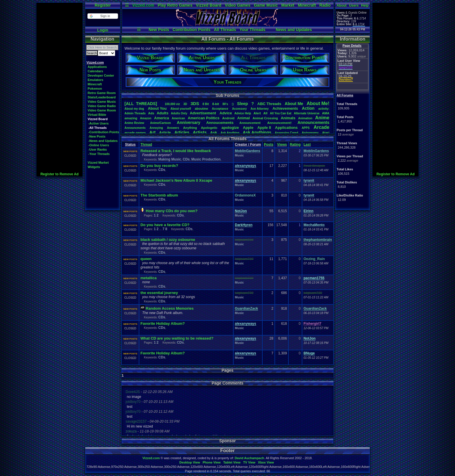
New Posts (159, 30)
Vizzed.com (143, 5)
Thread (146, 145)
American (178, 118)
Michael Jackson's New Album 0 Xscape (176, 180)
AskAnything (230, 133)
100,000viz (172, 104)
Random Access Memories (170, 308)
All (266, 113)
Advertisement (203, 113)
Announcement (250, 123)
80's (225, 104)
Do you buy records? (159, 166)
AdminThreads (135, 113)
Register (103, 5)
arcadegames (135, 133)
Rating (295, 145)
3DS (195, 103)
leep (242, 104)
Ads (151, 113)
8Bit (206, 104)
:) (233, 104)
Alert (257, 113)
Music (239, 155)
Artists (200, 132)
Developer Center (101, 75)
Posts (269, 145)
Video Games (238, 5)
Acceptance (220, 109)
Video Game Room (102, 110)
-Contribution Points (104, 132)
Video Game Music (102, 102)
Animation (305, 118)
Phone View (212, 462)
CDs (186, 159)
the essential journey (159, 293)
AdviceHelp (243, 113)
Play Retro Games (175, 5)
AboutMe (294, 104)
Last (307, 145)
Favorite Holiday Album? (163, 323)
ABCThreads (269, 104)
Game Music (266, 5)
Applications (97, 67)
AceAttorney (259, 109)
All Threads (225, 30)
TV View (249, 462)
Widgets (94, 167)
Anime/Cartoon (160, 123)
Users (354, 6)
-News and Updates (103, 141)
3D (185, 104)
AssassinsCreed (287, 133)
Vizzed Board (209, 5)
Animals (288, 118)
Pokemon (95, 89)
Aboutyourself (181, 109)
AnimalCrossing (265, 118)
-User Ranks (98, 149)
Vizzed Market (98, 163)
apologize (230, 128)
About (342, 6)
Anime (322, 118)
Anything (190, 128)
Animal (243, 118)
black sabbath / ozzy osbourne (168, 240)
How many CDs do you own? (171, 211)
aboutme (201, 109)
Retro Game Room (102, 93)
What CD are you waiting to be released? (177, 338)
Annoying (156, 128)
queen (146, 259)
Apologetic (209, 128)
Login (103, 30)
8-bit (216, 104)
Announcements (313, 122)
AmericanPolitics (204, 118)
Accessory (240, 109)
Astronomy (310, 133)
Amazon (146, 118)
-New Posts (97, 136)
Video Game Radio (102, 106)
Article (165, 132)
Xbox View (266, 462)
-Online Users (99, 145)
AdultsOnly (179, 113)
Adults (162, 113)
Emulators (95, 80)
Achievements (285, 108)
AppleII (264, 128)
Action (308, 108)
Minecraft (307, 5)
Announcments (135, 128)
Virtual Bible (97, 115)
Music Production (206, 159)
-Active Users (98, 123)
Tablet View (232, 462)
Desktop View (190, 462)
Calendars (95, 71)
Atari (326, 133)
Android (228, 118)
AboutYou (157, 108)
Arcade (322, 127)
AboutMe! (318, 103)
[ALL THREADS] (141, 104)
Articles (182, 132)
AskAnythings (257, 132)
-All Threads (98, 128)
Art (153, 132)
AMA (326, 113)
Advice (226, 113)
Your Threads (252, 30)
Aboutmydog (134, 109)
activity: (324, 109)
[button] (103, 16)
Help (365, 6)
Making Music (170, 159)
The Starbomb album (159, 195)
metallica (149, 278)
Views (282, 145)
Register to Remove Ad (59, 174)
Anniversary (188, 122)
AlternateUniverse (307, 113)
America (161, 118)
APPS (306, 128)
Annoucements (220, 123)
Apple (248, 128)
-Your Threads (99, 154)
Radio (325, 5)
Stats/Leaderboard (102, 97)
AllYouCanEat (281, 113)
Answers (173, 128)
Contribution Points (192, 30)
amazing (131, 118)
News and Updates (294, 30)
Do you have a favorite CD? (165, 225)
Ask (214, 132)
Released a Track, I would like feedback (176, 151)
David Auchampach (250, 458)
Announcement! (279, 123)
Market (288, 5)
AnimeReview (134, 123)
